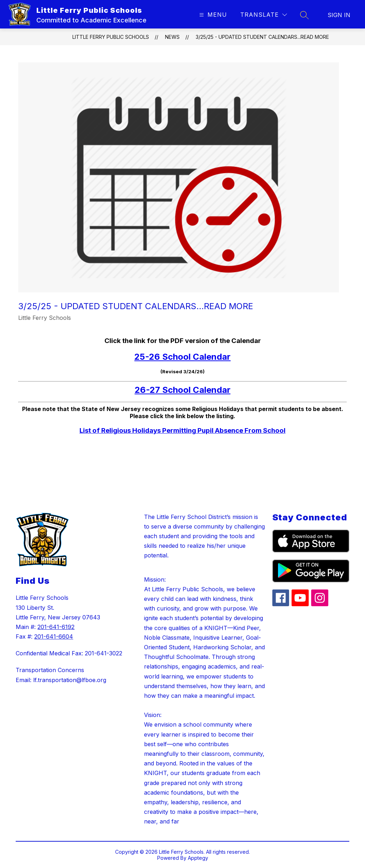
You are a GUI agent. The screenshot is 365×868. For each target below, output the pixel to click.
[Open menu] (212, 15)
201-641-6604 (54, 636)
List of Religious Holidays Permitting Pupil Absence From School (182, 430)
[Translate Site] (264, 15)
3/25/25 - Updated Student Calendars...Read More (262, 37)
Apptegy (198, 858)
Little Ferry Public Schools (111, 37)
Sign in (339, 15)
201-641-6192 (56, 627)
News (172, 37)
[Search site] (304, 15)
